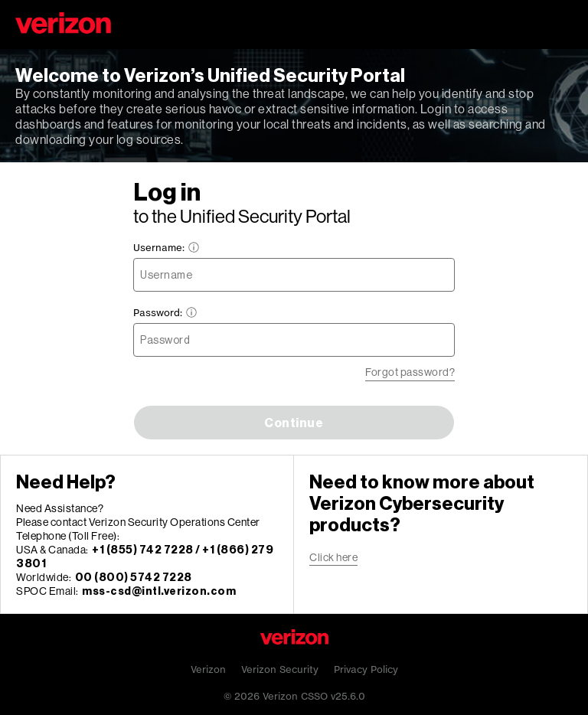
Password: (165, 313)
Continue (294, 422)
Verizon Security (280, 669)
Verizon (208, 669)
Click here (333, 557)
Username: (167, 248)
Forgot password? (410, 372)
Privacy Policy (366, 669)
